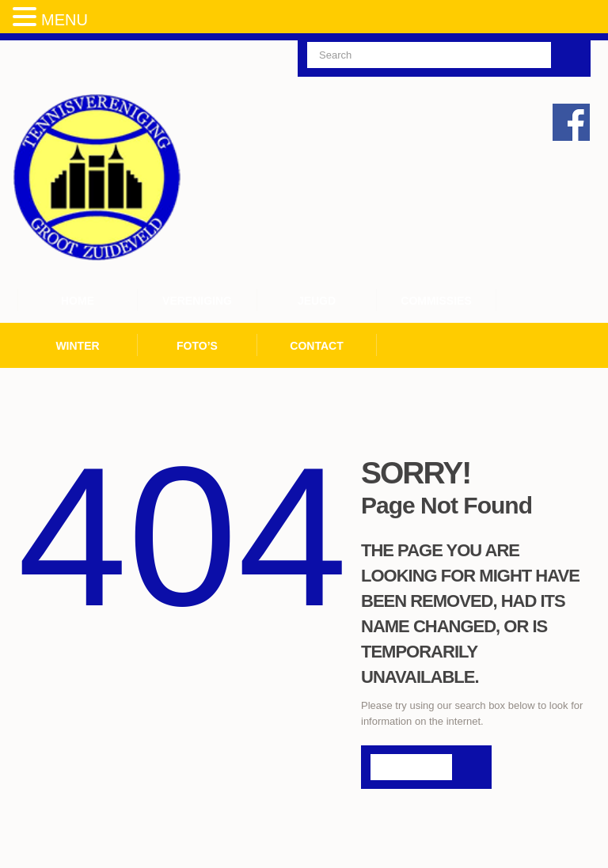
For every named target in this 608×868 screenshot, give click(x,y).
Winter (77, 346)
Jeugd (317, 301)
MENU (65, 20)
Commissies (436, 301)
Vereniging (197, 301)
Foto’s (197, 346)
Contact (316, 346)
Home (78, 301)
